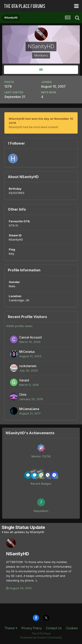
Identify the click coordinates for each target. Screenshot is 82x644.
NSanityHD (18, 554)
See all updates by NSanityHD (23, 532)
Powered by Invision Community (41, 638)
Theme (11, 628)
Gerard (24, 380)
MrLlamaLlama (29, 409)
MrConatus (27, 352)
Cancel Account (31, 337)
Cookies (72, 628)
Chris (23, 395)
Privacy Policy (32, 628)
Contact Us (54, 628)
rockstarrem (28, 366)
